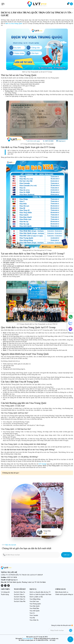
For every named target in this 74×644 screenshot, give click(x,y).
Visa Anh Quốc (35, 611)
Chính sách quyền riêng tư (64, 594)
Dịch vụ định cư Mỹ (36, 597)
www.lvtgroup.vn (28, 638)
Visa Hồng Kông (35, 599)
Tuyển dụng (5, 594)
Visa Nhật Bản (34, 608)
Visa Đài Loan (34, 601)
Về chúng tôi (5, 592)
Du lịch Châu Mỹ (20, 597)
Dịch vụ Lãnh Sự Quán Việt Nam (40, 594)
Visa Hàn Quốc (35, 606)
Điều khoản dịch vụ (62, 592)
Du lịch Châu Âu (20, 592)
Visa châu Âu (34, 620)
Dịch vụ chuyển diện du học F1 (40, 592)
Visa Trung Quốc (35, 604)
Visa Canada (34, 615)
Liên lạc (67, 555)
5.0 (45, 533)
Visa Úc (32, 613)
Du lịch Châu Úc (20, 599)
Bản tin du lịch (11, 545)
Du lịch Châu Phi (20, 601)
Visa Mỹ (32, 618)
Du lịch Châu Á (19, 594)
